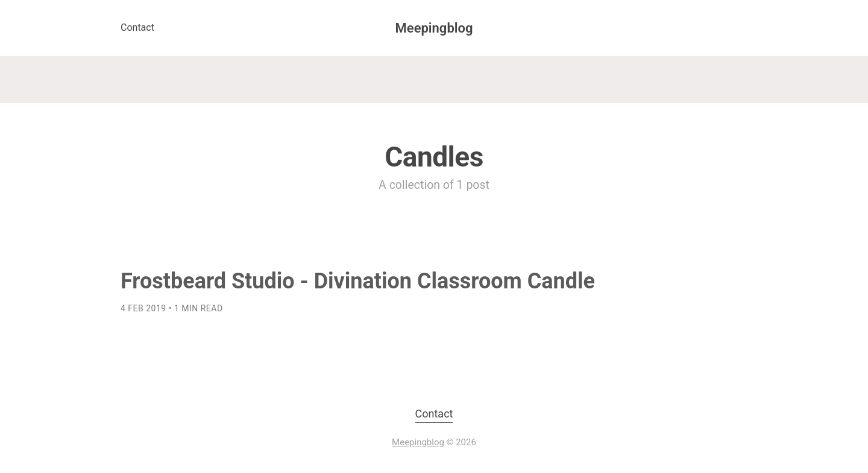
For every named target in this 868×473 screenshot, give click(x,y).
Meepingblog (434, 28)
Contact (137, 27)
